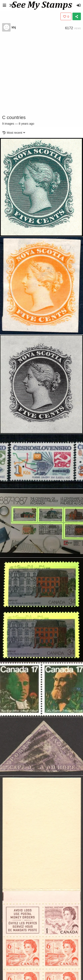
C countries (14, 117)
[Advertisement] (40, 73)
